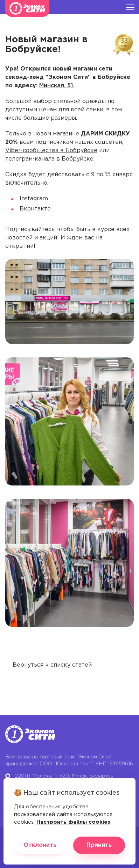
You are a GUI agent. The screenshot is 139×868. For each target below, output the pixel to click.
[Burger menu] (130, 7)
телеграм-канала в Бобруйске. (50, 159)
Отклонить (40, 845)
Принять (99, 845)
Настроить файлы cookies (73, 822)
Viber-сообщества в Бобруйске (51, 151)
